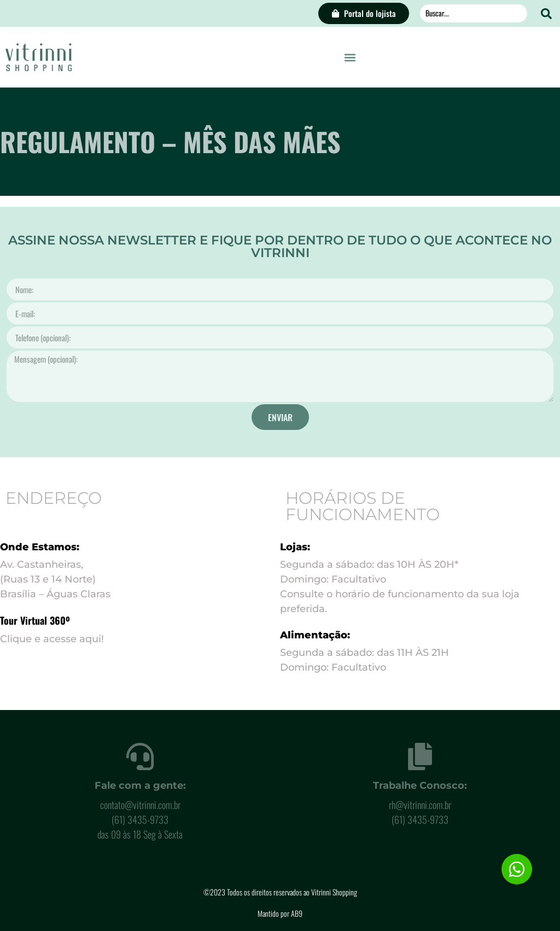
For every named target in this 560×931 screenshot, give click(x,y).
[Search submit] (546, 14)
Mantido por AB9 (280, 913)
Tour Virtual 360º (35, 620)
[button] (350, 57)
